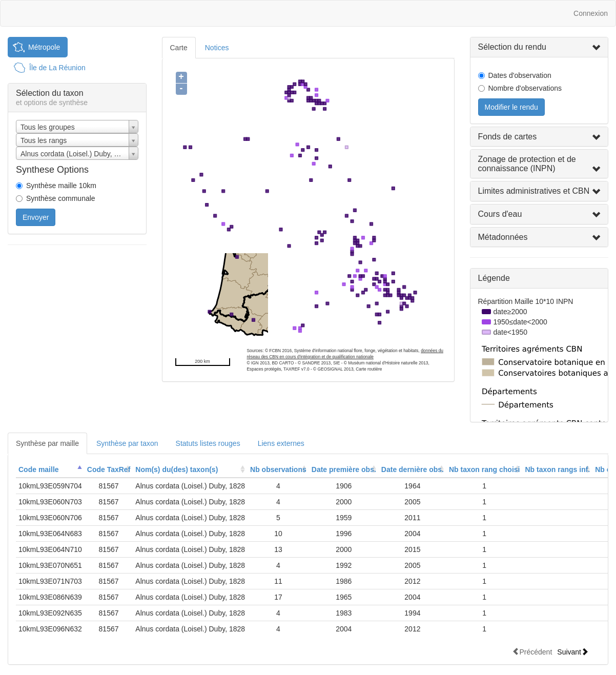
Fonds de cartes (508, 137)
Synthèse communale (61, 198)
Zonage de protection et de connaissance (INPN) (527, 164)
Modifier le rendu (511, 107)
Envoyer (36, 217)
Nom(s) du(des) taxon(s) (177, 469)
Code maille (39, 469)
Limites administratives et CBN (534, 191)
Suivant (573, 652)
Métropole (44, 47)
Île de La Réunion (57, 68)
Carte (179, 48)
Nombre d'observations (525, 88)
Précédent (532, 652)
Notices (217, 48)
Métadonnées (503, 237)
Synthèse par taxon (127, 443)
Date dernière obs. (413, 469)
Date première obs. (344, 469)
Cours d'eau (500, 214)
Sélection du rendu (512, 47)
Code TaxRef (109, 469)
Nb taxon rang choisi (484, 469)
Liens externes (281, 443)
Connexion (591, 13)
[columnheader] (50, 470)
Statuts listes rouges (208, 443)
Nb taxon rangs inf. (557, 469)
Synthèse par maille (47, 443)
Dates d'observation (520, 75)
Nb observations (278, 469)
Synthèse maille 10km (61, 186)
